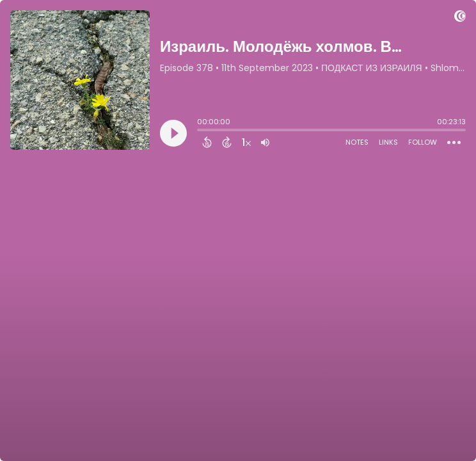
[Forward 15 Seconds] (227, 142)
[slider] (200, 131)
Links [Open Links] (388, 142)
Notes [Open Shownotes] (357, 142)
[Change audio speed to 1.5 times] (246, 142)
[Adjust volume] (265, 142)
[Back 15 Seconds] (207, 142)
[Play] (173, 133)
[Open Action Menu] (454, 143)
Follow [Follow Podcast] (423, 142)
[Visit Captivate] (460, 18)
